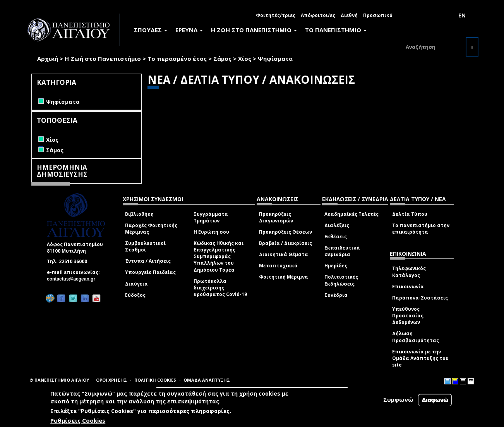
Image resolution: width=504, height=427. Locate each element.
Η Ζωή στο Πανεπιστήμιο (103, 59)
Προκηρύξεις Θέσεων (285, 232)
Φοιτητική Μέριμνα (284, 277)
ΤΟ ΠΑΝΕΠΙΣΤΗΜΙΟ (336, 30)
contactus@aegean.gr (73, 279)
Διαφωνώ (435, 400)
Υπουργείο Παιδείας (150, 272)
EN (462, 15)
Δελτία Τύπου (410, 214)
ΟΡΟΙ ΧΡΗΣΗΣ (111, 380)
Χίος (245, 59)
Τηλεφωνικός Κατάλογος (409, 272)
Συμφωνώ (398, 399)
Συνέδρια (336, 295)
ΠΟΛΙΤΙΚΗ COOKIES (155, 380)
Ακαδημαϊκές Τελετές (351, 214)
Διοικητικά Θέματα (284, 254)
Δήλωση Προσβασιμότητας (416, 337)
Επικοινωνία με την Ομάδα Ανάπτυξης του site (420, 358)
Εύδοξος (135, 295)
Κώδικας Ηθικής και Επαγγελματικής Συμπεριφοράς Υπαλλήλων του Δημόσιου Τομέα (219, 257)
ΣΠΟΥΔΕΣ (151, 30)
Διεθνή (349, 15)
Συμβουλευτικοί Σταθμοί (145, 246)
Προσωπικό (378, 15)
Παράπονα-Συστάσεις (420, 298)
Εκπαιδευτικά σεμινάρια (342, 251)
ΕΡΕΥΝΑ (189, 30)
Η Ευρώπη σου (211, 232)
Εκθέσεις (336, 237)
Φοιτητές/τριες (276, 15)
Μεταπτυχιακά (278, 266)
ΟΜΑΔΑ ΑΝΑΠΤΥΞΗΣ (207, 380)
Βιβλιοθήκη (139, 214)
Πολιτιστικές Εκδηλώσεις (341, 280)
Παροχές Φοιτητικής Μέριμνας (151, 229)
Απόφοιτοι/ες (318, 15)
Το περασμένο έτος (177, 59)
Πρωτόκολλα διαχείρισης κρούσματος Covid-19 (220, 288)
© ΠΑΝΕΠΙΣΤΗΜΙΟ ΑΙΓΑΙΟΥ (59, 380)
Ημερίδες (336, 266)
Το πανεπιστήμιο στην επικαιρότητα (421, 229)
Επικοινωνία (408, 287)
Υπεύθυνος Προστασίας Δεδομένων (408, 316)
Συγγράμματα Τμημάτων (211, 217)
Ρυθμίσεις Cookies (78, 420)
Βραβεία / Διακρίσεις (285, 243)
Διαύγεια (136, 284)
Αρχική (48, 59)
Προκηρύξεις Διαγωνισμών (276, 217)
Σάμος (222, 59)
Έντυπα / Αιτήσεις (148, 261)
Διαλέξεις (337, 225)
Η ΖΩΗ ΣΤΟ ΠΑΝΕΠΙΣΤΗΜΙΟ (254, 30)
